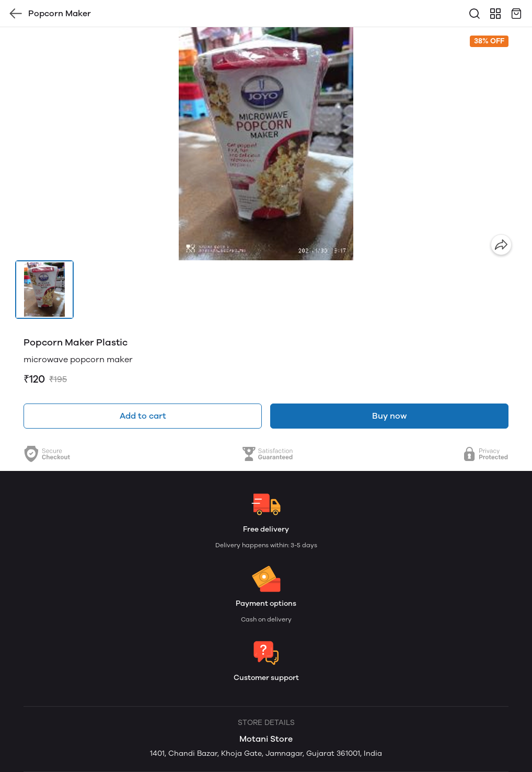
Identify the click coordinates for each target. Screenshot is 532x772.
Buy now (389, 416)
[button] (44, 290)
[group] (266, 144)
